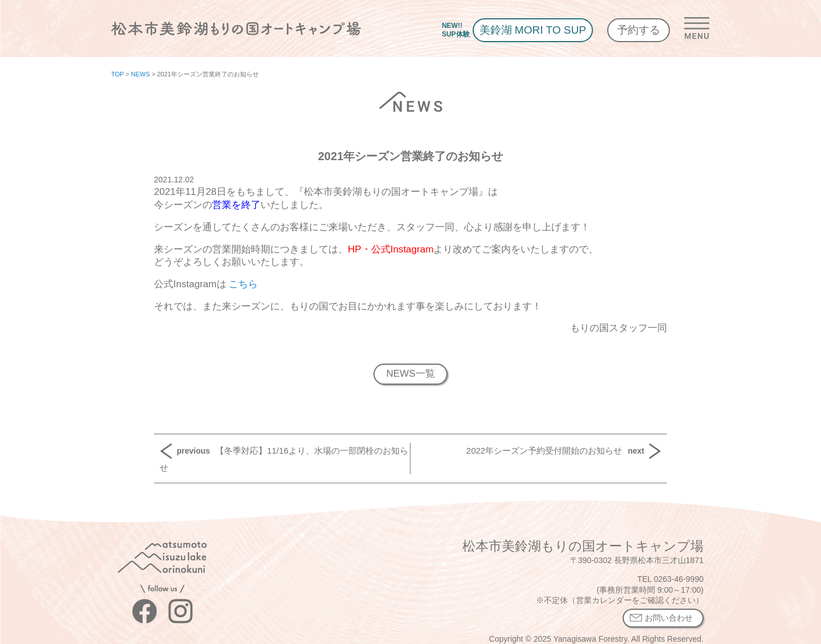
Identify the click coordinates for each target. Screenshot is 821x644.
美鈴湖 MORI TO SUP (533, 30)
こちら (242, 284)
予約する (639, 30)
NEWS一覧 (411, 374)
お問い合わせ (669, 618)
